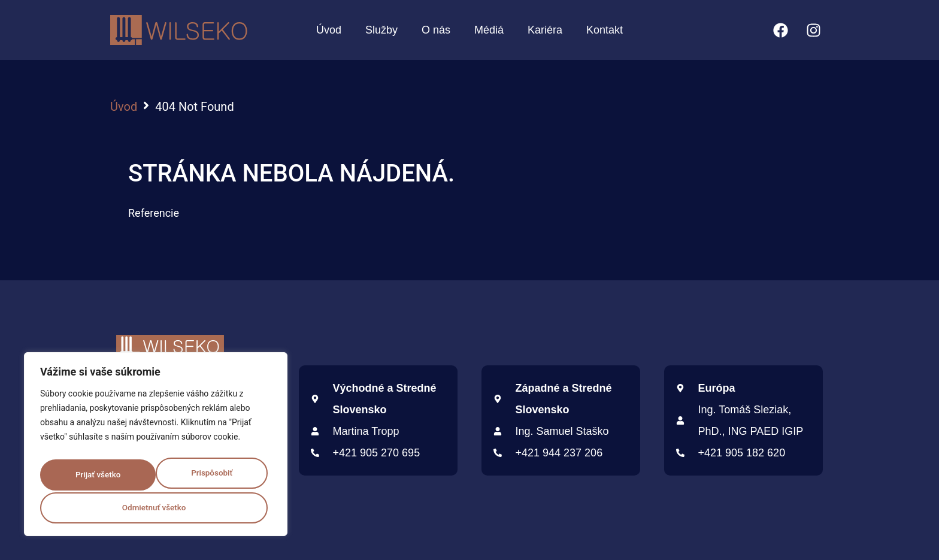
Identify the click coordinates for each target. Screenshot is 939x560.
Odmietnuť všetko (205, 471)
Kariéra (545, 30)
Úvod (329, 30)
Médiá (489, 30)
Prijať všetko (156, 508)
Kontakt (605, 30)
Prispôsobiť (90, 471)
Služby (381, 30)
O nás (436, 30)
